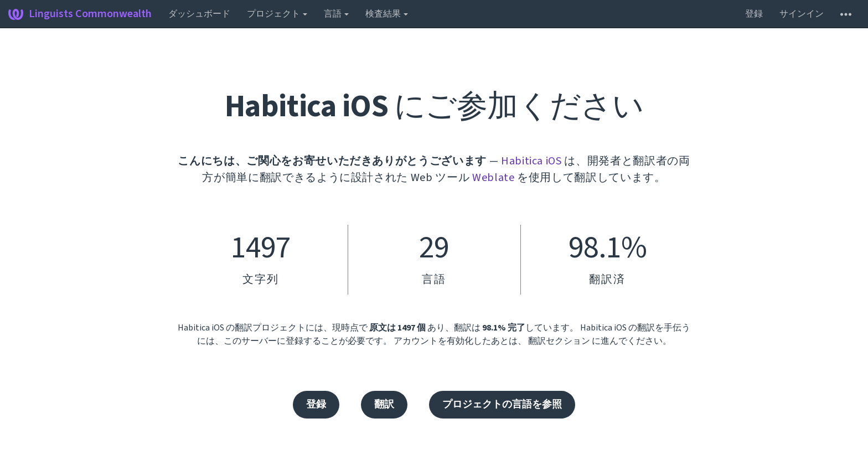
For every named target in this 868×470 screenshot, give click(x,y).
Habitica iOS (531, 161)
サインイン (802, 14)
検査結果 (387, 14)
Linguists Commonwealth (80, 14)
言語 (336, 14)
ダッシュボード (199, 14)
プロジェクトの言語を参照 (502, 404)
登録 (754, 14)
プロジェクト (277, 14)
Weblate (494, 178)
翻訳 (384, 404)
